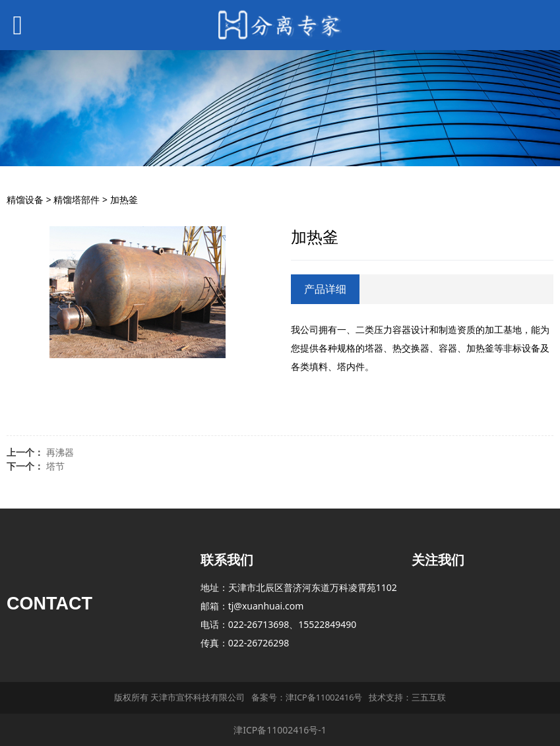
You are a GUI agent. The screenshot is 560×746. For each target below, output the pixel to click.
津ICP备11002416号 (324, 698)
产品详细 (325, 289)
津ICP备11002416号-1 (280, 730)
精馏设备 (25, 200)
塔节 (55, 466)
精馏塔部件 (77, 200)
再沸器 (60, 452)
